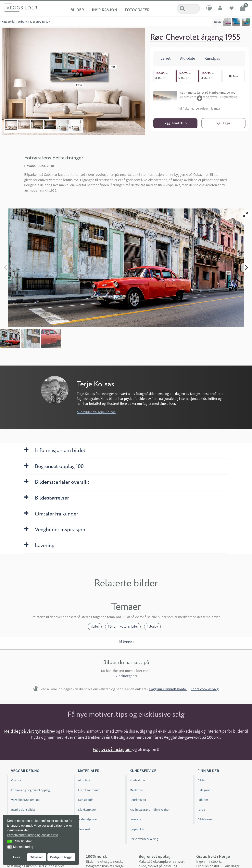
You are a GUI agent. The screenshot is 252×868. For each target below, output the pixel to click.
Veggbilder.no (25, 771)
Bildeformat (206, 819)
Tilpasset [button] (37, 857)
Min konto (136, 790)
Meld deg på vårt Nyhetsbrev (30, 731)
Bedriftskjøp (138, 800)
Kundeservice (143, 771)
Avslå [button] (16, 857)
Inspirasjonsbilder (23, 809)
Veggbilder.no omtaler (26, 800)
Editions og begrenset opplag (31, 790)
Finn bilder (208, 771)
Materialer (89, 771)
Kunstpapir (86, 800)
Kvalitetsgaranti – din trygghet (150, 809)
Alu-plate (84, 780)
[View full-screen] (246, 215)
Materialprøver (88, 819)
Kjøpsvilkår (137, 829)
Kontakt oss (138, 780)
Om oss (16, 780)
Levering (135, 819)
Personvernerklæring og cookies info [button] (32, 835)
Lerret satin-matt (89, 790)
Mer (233, 76)
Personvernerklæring (144, 839)
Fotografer (137, 10)
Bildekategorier (126, 676)
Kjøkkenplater (88, 809)
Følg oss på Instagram (112, 749)
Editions (203, 800)
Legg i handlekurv (175, 123)
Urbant (23, 21)
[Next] (246, 267)
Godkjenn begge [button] (61, 857)
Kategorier (9, 21)
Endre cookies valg (205, 689)
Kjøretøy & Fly (39, 21)
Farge (201, 809)
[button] (10, 841)
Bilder (77, 10)
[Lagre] (223, 123)
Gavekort (84, 829)
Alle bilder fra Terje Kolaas (96, 412)
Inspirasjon (104, 10)
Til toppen (126, 641)
